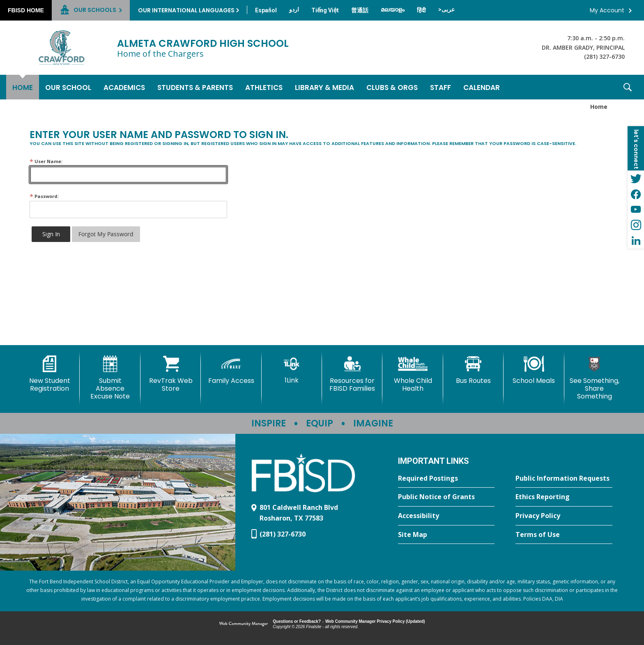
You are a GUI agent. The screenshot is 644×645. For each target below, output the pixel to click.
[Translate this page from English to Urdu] (294, 9)
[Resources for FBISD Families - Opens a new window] (352, 374)
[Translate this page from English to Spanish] (266, 10)
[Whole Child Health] (413, 374)
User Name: (46, 161)
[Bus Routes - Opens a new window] (473, 370)
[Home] (23, 87)
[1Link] (292, 370)
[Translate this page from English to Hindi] (421, 10)
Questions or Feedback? (297, 621)
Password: (44, 196)
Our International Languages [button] (186, 10)
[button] (628, 87)
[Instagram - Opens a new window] (636, 225)
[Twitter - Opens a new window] (636, 178)
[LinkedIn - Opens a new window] (636, 241)
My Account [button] (607, 10)
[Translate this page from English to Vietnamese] (325, 10)
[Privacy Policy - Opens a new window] (564, 516)
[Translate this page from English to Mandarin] (360, 10)
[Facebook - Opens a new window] (636, 194)
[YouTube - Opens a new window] (636, 210)
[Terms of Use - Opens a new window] (564, 535)
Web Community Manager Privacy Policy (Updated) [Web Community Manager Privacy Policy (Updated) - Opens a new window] (375, 621)
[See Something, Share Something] (595, 378)
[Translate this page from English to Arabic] (446, 9)
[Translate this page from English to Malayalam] (393, 9)
